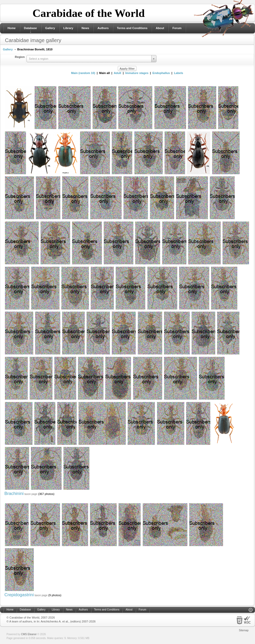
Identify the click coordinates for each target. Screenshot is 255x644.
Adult (118, 73)
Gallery (50, 28)
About (160, 28)
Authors (103, 28)
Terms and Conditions (132, 28)
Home (12, 28)
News (85, 28)
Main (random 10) (83, 73)
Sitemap (244, 630)
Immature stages (137, 73)
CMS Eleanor (29, 634)
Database (30, 28)
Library (68, 28)
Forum (177, 28)
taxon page (31, 494)
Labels (178, 73)
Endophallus (161, 73)
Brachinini (14, 494)
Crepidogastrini (19, 595)
